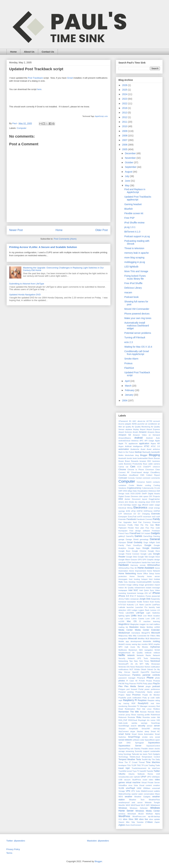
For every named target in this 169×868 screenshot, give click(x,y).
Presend (122, 692)
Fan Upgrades (125, 522)
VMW (139, 788)
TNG (139, 765)
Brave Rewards (132, 461)
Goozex (134, 560)
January (129, 395)
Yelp (133, 822)
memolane (136, 633)
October (129, 162)
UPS (149, 777)
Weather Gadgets (142, 797)
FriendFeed (135, 533)
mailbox (157, 624)
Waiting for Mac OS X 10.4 (138, 347)
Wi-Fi (143, 805)
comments (156, 478)
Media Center (126, 630)
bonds (129, 458)
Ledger (135, 610)
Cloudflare (123, 475)
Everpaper (123, 517)
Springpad (139, 743)
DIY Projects (155, 496)
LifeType (140, 613)
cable (150, 464)
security (142, 726)
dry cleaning (140, 502)
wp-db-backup (154, 816)
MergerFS (146, 633)
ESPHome (148, 511)
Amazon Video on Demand (146, 435)
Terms (9, 853)
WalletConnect (147, 791)
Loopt (121, 619)
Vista (136, 785)
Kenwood (123, 602)
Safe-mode (123, 723)
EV (135, 514)
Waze (157, 794)
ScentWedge (124, 726)
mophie (157, 644)
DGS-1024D (136, 494)
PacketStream (124, 675)
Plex (121, 686)
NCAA (157, 650)
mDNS (157, 627)
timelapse (123, 765)
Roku (139, 717)
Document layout (139, 499)
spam (157, 740)
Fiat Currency (145, 522)
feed (135, 522)
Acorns (121, 424)
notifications (124, 669)
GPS (140, 560)
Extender (122, 519)
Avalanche (135, 449)
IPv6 (132, 596)
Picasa (149, 681)
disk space (144, 496)
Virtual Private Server (151, 782)
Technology (123, 757)
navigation (149, 650)
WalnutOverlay (125, 794)
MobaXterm (155, 639)
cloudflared (134, 475)
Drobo (132, 502)
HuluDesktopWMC (144, 582)
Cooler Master (136, 485)
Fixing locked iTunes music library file (135, 277)
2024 (125, 94)
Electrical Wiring (126, 508)
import (157, 585)
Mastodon (134, 627)
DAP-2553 (123, 491)
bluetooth (122, 458)
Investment (132, 593)
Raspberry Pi (130, 700)
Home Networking (127, 574)
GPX (144, 560)
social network (125, 740)
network (131, 655)
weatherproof (124, 802)
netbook (148, 653)
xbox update (154, 819)
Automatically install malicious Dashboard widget (137, 326)
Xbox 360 (133, 819)
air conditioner (151, 424)
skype (133, 731)
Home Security (137, 576)
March (129, 386)
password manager (127, 678)
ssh (132, 749)
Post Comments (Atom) (65, 239)
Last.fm (148, 605)
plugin (148, 686)
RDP (134, 703)
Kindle (139, 602)
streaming (130, 751)
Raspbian (142, 700)
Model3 (122, 644)
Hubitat (157, 579)
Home (14, 52)
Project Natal (125, 695)
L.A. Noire (139, 605)
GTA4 (129, 562)
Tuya (134, 771)
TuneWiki (122, 771)
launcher (130, 607)
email (151, 508)
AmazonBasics (125, 438)
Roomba (146, 717)
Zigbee (122, 825)
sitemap (156, 729)
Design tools (124, 494)
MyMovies (123, 650)
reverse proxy (124, 715)
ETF (120, 514)
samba (134, 723)
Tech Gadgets (154, 754)
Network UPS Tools (138, 658)
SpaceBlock (150, 740)
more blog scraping (134, 258)
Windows (123, 808)
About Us (29, 52)
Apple (157, 441)
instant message (153, 588)
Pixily (145, 684)
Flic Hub (149, 525)
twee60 (143, 771)
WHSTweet (136, 805)
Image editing (132, 585)
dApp (130, 491)
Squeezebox (154, 743)
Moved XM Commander (137, 309)
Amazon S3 (125, 435)
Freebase (156, 531)
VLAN (121, 788)
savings (144, 723)
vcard (145, 780)
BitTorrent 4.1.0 (132, 232)
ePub (133, 511)
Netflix (122, 655)
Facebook (131, 519)
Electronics (140, 508)
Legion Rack (144, 610)
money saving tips (133, 644)
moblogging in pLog (135, 262)
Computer (22, 128)
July (127, 176)
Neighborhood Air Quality (131, 653)
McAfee (150, 627)
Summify (139, 751)
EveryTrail (132, 517)
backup (138, 452)
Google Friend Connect (129, 554)
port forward (132, 689)
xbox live (143, 819)
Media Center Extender (147, 630)
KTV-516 (122, 605)
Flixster (131, 528)
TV (138, 771)
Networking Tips (126, 661)
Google (148, 545)
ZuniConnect (136, 825)
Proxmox (136, 695)
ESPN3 (157, 511)
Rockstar (132, 717)
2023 (125, 99)
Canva (121, 467)
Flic (142, 525)
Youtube (140, 822)
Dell (158, 491)
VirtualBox (123, 785)
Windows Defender (139, 808)
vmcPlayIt (130, 788)
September (131, 167)
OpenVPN (145, 672)
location (157, 616)
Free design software (140, 531)
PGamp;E (141, 678)
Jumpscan (134, 599)
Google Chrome (139, 551)
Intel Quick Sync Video (149, 590)
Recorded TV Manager (138, 706)
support (146, 751)
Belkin (121, 455)
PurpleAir (122, 698)
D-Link (157, 488)
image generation (146, 585)
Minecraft (133, 639)
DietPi (144, 494)
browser (143, 461)
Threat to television (134, 248)
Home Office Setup (146, 574)
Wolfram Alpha (153, 814)
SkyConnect (124, 731)
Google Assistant (151, 548)
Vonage (122, 791)
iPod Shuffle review (134, 223)
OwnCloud (155, 672)
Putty (145, 698)
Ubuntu (122, 774)
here (39, 89)
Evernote (156, 514)
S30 (158, 720)
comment (146, 478)
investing (122, 593)
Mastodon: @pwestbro (98, 841)
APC (142, 441)
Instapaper (123, 590)
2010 (125, 126)
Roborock (123, 717)
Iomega (140, 593)
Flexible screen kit (134, 213)
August (129, 172)
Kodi (152, 602)
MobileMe (147, 641)
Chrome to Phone (136, 470)
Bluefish (128, 209)
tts (149, 768)
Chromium (150, 470)
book (135, 458)
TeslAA (145, 759)
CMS (142, 475)
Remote (143, 712)
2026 (125, 85)
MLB (147, 639)
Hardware (124, 565)
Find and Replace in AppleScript (135, 191)
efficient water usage (151, 505)
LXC (158, 619)
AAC (134, 421)
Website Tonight (152, 802)
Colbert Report (153, 475)
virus (130, 785)
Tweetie (150, 771)
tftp (150, 759)
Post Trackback (35, 78)
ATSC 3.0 (155, 446)
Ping (127, 684)
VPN (128, 791)
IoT (150, 593)
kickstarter (132, 602)
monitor (145, 644)
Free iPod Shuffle (133, 283)
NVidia (137, 669)
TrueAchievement (139, 768)
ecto (106, 116)
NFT (142, 664)
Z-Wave (149, 822)
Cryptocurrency (134, 488)
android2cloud (124, 441)
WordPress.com (139, 816)
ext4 (158, 517)
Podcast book (131, 297)
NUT (131, 669)
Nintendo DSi (124, 667)
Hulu (121, 582)
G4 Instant (146, 533)
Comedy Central (135, 478)
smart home (125, 734)
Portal (141, 689)
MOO (151, 644)
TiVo (129, 765)
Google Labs (146, 554)
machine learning (152, 621)
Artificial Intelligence (134, 446)
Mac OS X (134, 621)
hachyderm (136, 562)
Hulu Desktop (130, 582)
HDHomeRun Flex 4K (128, 568)
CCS (139, 467)
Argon (121, 446)
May (127, 185)
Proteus (128, 363)
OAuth (143, 669)
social (157, 737)
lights (128, 616)
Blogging (154, 455)
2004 (125, 400)
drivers (121, 502)
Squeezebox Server (130, 746)
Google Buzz (124, 551)
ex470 (140, 517)
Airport (143, 429)
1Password (123, 421)
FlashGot (129, 368)
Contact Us (48, 52)
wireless (122, 814)
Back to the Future (126, 452)
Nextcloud (155, 661)
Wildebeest (155, 805)
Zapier (157, 822)
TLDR (134, 765)
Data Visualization (140, 491)
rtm (148, 720)
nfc (132, 664)
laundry (152, 607)
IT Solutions (139, 596)
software (136, 740)
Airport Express (153, 429)
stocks (157, 749)
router (153, 717)
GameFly (130, 536)
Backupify (147, 452)
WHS (128, 805)
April (128, 381)
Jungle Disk (145, 599)
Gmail (130, 542)
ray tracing (124, 703)
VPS (133, 791)
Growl (70, 78)
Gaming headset (133, 204)
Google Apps (134, 548)
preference (155, 689)
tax (141, 754)
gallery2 (122, 536)
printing (130, 692)
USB (120, 780)
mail (151, 624)
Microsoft (155, 633)
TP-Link (145, 765)
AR (159, 443)
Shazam (122, 729)
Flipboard (123, 528)
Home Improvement (137, 571)
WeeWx (122, 805)
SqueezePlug (124, 749)
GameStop (148, 536)
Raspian (151, 700)
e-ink (121, 505)
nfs (136, 664)
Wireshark (132, 814)
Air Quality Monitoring (141, 427)
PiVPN (139, 684)
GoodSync (138, 545)
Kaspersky (155, 599)
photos (122, 681)
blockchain (129, 455)
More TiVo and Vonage (136, 271)
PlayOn (156, 684)
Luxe (147, 619)
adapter (128, 424)
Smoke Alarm (131, 359)
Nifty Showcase (153, 664)
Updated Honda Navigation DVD (25, 295)
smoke (145, 737)
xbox (125, 819)
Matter (143, 627)
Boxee (121, 461)
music (133, 647)
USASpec (156, 777)
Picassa (156, 681)
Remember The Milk (129, 712)
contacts (156, 482)
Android (138, 438)
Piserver (133, 684)
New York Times (142, 661)
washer (135, 794)
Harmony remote (138, 565)
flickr (158, 525)
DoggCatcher (154, 499)
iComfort (122, 585)
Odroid (150, 669)
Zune (128, 825)
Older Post (102, 230)
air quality (127, 427)
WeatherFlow (154, 800)
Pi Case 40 (132, 681)
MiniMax (141, 639)
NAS (141, 650)
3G (130, 421)
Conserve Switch (144, 482)
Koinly (157, 602)
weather (129, 797)
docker (127, 499)
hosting (137, 579)
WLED (141, 814)
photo (158, 678)
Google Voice (154, 557)
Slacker (140, 731)
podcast (156, 686)
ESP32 (140, 511)
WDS (121, 797)
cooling (148, 485)
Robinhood (155, 715)
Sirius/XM (146, 729)
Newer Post (16, 230)
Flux (147, 528)
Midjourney (123, 636)
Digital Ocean (124, 496)
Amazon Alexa (154, 432)
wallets (157, 791)
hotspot (144, 579)
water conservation (146, 794)
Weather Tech (137, 800)
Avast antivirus (153, 449)
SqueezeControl (153, 746)
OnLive (127, 672)
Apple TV (123, 443)
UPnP (143, 777)
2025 (125, 90)
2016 (125, 108)
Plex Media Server (134, 686)
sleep (147, 731)
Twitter (157, 771)
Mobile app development (130, 641)
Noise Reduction (137, 667)
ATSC (147, 446)
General (155, 539)
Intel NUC (133, 590)
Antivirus (135, 441)
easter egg (136, 505)
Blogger (144, 455)
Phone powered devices (137, 314)
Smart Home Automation (143, 734)
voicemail (156, 788)
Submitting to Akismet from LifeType (27, 284)
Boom (151, 458)
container (122, 485)
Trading (152, 765)
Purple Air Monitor (151, 695)
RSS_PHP (123, 720)
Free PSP (129, 218)
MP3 (120, 647)
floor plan (140, 528)
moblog (156, 641)
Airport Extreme (125, 432)
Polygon (122, 689)
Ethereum (128, 514)
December (131, 153)
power (147, 689)
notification (155, 667)
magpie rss (144, 624)
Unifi (158, 774)
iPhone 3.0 (124, 596)
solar (142, 740)
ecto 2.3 (128, 342)
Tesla (138, 759)
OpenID (135, 672)
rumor (153, 720)
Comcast (123, 478)
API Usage (149, 441)
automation (124, 449)
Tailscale (135, 754)
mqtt (126, 647)
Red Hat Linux (144, 709)
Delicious (152, 491)
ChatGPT (147, 467)
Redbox (157, 709)
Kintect (146, 602)
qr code (151, 698)
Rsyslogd (142, 720)
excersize (147, 517)
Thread (142, 762)
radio (158, 698)
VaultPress (136, 780)
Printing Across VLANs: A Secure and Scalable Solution (43, 247)
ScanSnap (156, 723)
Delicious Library (133, 288)
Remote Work (154, 712)
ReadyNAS (143, 703)
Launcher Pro (141, 607)
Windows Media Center (148, 811)
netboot (157, 653)
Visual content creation (150, 785)
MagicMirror (124, 624)
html (151, 579)
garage (121, 539)
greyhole (122, 562)
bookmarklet (143, 458)
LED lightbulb (131, 267)
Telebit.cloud (135, 757)
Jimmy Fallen (124, 599)
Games (138, 536)
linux (140, 616)
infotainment (140, 588)
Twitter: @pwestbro (16, 841)
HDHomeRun (154, 565)
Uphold (137, 777)
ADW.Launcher (138, 424)
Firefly (130, 525)
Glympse (122, 542)
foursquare (123, 531)
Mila (130, 636)
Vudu (138, 791)
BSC (149, 461)
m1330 (121, 621)
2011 (125, 122)
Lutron (127, 619)
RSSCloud (133, 720)
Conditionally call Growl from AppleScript (137, 353)
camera (157, 464)
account (156, 421)
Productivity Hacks (144, 692)
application (144, 443)
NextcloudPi (124, 664)
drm (127, 502)
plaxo (150, 684)
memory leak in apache (136, 253)
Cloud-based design (140, 472)
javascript (156, 596)
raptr (120, 700)
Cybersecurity (148, 488)
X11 (120, 819)
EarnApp (127, 505)
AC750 (149, 421)
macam (128, 292)
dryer (148, 502)
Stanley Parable (141, 749)
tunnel (129, 771)
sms (151, 737)
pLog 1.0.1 (130, 227)
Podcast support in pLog (137, 236)
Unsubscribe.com (126, 777)
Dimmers (135, 496)
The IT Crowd (131, 762)
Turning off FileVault (135, 337)
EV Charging (144, 514)
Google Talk (143, 557)
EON (128, 511)
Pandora (136, 675)
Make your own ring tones (138, 318)
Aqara (153, 443)
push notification (134, 698)
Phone (150, 678)
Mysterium (133, 650)
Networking (155, 658)
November (131, 158)
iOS (146, 593)
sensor (150, 726)
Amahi (135, 432)
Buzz (145, 464)
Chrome (122, 470)
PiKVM (121, 684)
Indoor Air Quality (126, 588)
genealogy (144, 539)
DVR (158, 502)
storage (122, 751)
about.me (141, 421)
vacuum (127, 780)
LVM (153, 619)
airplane (129, 429)
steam (151, 749)
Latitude (122, 607)
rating (158, 700)
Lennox (153, 610)
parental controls (151, 675)
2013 (125, 113)
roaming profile (143, 715)
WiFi (148, 805)
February (130, 390)
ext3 (154, 517)
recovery (152, 706)
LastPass (156, 605)
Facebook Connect (144, 519)
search (134, 726)
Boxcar (157, 458)
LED (129, 610)
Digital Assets (154, 494)
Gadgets (155, 533)
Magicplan (135, 624)
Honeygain (123, 579)
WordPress (124, 816)
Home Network (153, 571)
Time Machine (153, 762)
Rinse (134, 715)
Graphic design (153, 560)
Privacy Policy (13, 849)
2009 (125, 131)
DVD (153, 502)
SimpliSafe (133, 729)
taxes (145, 754)
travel (121, 768)
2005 (125, 149)
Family (156, 519)
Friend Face (124, 533)
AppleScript (99, 116)
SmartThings (134, 737)
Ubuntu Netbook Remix (141, 774)
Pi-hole (142, 681)
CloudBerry (155, 472)
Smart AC (155, 731)
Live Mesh (148, 616)
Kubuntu (130, 605)
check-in (156, 467)
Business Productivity (133, 464)
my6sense (155, 647)
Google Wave (124, 560)
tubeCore (156, 768)
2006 (125, 145)
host (131, 579)
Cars (133, 467)
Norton (147, 667)
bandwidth (156, 452)
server (157, 726)
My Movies (143, 647)
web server (137, 802)
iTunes (148, 596)
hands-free (146, 562)
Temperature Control (151, 757)
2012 (125, 117)
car (127, 467)
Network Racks (144, 655)
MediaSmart (124, 633)
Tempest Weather (127, 759)
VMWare (147, 788)
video (151, 780)
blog (137, 455)
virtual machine (133, 782)
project (157, 692)
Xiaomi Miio (124, 822)
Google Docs (154, 551)
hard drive (156, 562)
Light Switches (153, 613)
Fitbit (137, 525)
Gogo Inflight (149, 542)
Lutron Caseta (138, 619)
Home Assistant (146, 568)
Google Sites (132, 557)
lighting (121, 616)
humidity (156, 582)
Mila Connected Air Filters (144, 636)
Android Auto (153, 438)
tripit (128, 768)
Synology (127, 754)
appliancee (133, 443)
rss (158, 717)
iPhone (156, 593)
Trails (158, 765)
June (128, 181)
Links (134, 616)
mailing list (123, 627)
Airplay (136, 429)
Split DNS (125, 743)
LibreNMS (130, 613)
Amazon (143, 432)
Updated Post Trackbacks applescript (138, 198)
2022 (125, 103)
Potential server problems (138, 333)
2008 (125, 136)
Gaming (156, 536)
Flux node (155, 528)
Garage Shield (132, 539)
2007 (125, 140)
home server (154, 576)
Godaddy (138, 542)
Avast (143, 449)
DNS (121, 499)
